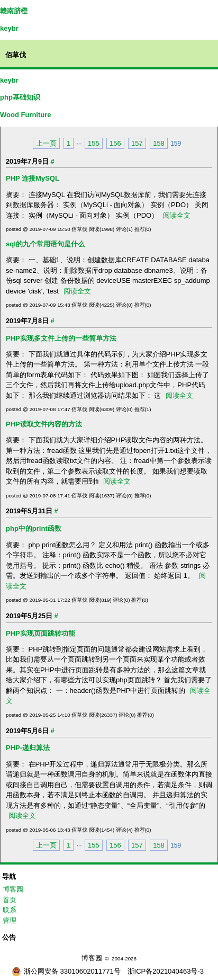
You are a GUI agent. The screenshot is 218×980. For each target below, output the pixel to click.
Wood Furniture (26, 115)
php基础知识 (20, 97)
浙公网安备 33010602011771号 (66, 971)
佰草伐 (16, 55)
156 (115, 143)
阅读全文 (177, 215)
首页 (10, 900)
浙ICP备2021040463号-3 (166, 971)
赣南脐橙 (14, 11)
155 (94, 143)
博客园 (13, 889)
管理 (10, 920)
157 (137, 143)
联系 (10, 910)
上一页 (46, 143)
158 (159, 143)
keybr (9, 28)
